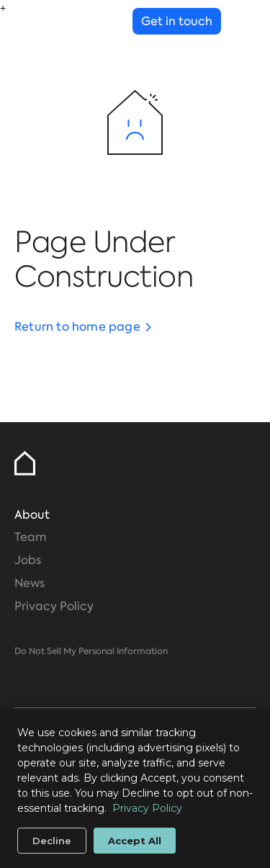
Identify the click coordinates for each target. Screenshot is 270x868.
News (30, 583)
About (32, 515)
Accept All (135, 841)
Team (31, 537)
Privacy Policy (54, 606)
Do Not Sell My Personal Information (91, 651)
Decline (52, 841)
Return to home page (77, 327)
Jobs (28, 560)
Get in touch (177, 21)
